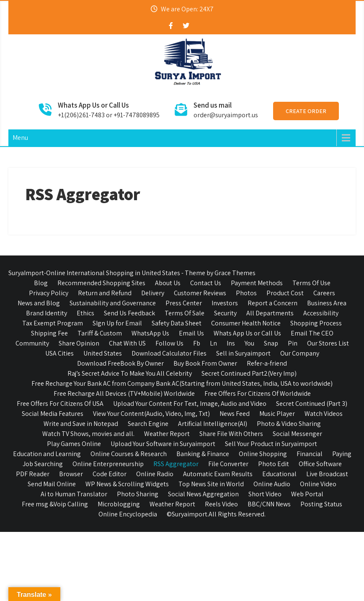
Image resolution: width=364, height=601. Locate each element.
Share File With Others (231, 434)
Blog (41, 283)
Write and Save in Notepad (81, 424)
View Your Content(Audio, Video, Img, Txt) (151, 414)
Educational (279, 474)
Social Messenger (297, 434)
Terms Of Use (311, 283)
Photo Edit (274, 464)
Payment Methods (257, 283)
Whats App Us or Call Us (247, 333)
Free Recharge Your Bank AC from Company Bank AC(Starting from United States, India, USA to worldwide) (182, 383)
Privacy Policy (49, 293)
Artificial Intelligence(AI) (213, 424)
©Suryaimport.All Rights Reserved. (216, 514)
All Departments (270, 313)
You (249, 343)
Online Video (318, 484)
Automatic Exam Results (218, 474)
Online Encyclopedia (128, 514)
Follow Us (169, 343)
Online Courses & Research (129, 454)
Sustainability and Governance (113, 303)
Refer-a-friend (267, 363)
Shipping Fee (49, 333)
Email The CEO (312, 333)
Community (32, 343)
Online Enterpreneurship (108, 464)
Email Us (191, 333)
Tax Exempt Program (53, 323)
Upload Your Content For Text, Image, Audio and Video (190, 404)
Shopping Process (316, 323)
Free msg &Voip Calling (55, 504)
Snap (271, 343)
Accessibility (321, 313)
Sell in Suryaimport (243, 353)
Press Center (184, 303)
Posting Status (321, 504)
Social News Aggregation (203, 494)
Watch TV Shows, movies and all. (88, 434)
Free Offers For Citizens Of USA (60, 404)
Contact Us (206, 283)
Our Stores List (328, 343)
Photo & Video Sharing (289, 424)
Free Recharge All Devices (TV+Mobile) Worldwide (124, 393)
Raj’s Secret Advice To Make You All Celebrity (130, 373)
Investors (225, 303)
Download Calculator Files (169, 353)
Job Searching (43, 464)
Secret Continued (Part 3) (312, 404)
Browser (71, 474)
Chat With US (127, 343)
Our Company (300, 353)
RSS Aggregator (176, 464)
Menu (20, 138)
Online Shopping (263, 454)
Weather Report (167, 434)
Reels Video (221, 504)
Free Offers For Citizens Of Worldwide (258, 393)
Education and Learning (47, 454)
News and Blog (39, 303)
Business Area (327, 303)
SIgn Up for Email (117, 323)
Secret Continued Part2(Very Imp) (249, 373)
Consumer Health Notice (246, 323)
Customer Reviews (200, 293)
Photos (246, 293)
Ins (231, 343)
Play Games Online (74, 444)
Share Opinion (79, 343)
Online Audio (272, 484)
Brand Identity (46, 313)
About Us (168, 283)
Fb (197, 343)
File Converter (228, 464)
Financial (310, 454)
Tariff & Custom (100, 333)
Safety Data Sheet (177, 323)
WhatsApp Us (150, 333)
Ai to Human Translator (74, 494)
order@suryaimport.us (226, 115)
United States (103, 353)
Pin (293, 343)
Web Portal (307, 494)
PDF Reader (33, 474)
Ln (213, 343)
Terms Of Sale (185, 313)
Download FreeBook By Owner (120, 363)
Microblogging (119, 504)
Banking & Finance (203, 454)
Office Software (320, 464)
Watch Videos (324, 414)
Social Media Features (53, 414)
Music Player (277, 414)
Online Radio (155, 474)
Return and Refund (105, 293)
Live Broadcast (327, 474)
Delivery (153, 293)
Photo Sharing (138, 494)
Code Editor (110, 474)
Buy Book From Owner (205, 363)
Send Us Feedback (129, 313)
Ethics (85, 313)
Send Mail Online (52, 484)
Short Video (265, 494)
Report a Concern (272, 303)
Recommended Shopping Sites (101, 283)
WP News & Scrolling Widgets (127, 484)
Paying (342, 454)
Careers (324, 293)
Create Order (306, 111)
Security (225, 313)
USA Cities (59, 353)
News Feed (235, 414)
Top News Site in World (211, 484)
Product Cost (285, 293)
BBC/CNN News (269, 504)
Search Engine (148, 424)
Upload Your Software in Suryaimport (163, 444)
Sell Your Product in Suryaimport (271, 444)
